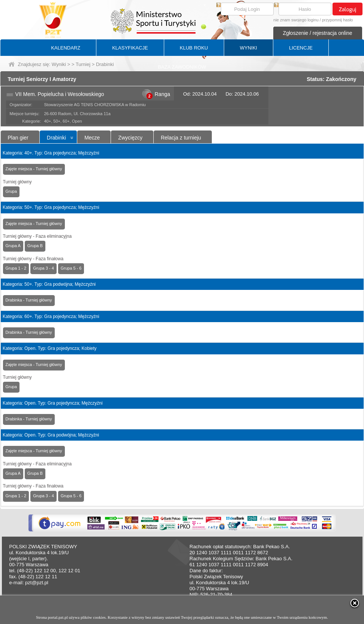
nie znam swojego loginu (296, 20)
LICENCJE (301, 48)
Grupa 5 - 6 (71, 268)
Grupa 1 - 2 (16, 268)
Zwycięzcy (130, 138)
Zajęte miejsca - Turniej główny (34, 169)
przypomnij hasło (338, 20)
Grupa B (35, 246)
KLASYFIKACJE (130, 48)
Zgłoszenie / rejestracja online (317, 33)
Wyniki (59, 64)
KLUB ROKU (194, 48)
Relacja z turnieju (181, 138)
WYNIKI (249, 48)
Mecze (92, 138)
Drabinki (56, 138)
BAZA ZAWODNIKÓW (182, 67)
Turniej (83, 64)
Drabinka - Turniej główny (29, 300)
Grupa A (13, 246)
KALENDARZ (66, 48)
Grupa (11, 191)
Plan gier (18, 138)
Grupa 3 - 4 (43, 268)
